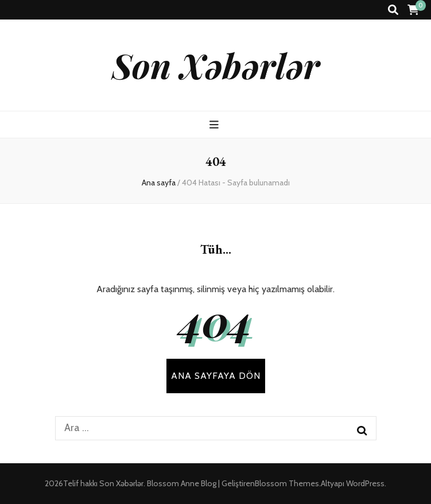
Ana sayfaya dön (216, 376)
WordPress (365, 483)
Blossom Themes (287, 483)
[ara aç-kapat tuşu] (393, 10)
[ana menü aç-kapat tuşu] (215, 125)
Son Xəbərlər (216, 65)
